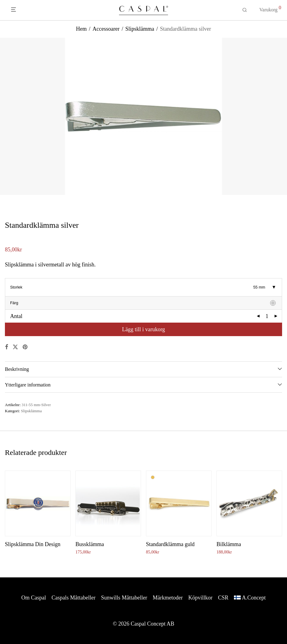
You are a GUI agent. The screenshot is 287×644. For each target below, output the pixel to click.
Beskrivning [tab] (17, 369)
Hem (81, 29)
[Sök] (245, 10)
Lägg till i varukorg (143, 329)
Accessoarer (106, 29)
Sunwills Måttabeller (124, 598)
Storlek (16, 287)
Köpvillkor (200, 598)
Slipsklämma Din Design (33, 544)
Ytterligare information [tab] (28, 385)
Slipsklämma (140, 29)
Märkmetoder (168, 598)
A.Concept (254, 598)
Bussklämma (90, 544)
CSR (223, 598)
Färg (14, 303)
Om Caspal (34, 598)
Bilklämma (229, 544)
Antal (16, 316)
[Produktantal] (267, 316)
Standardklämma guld (170, 544)
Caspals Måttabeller (73, 598)
